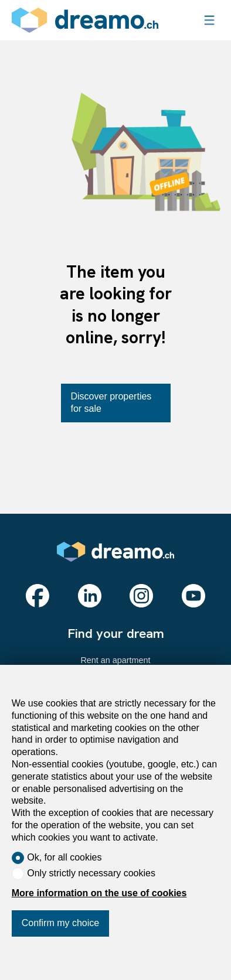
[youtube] (193, 596)
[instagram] (141, 596)
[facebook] (38, 596)
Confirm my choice (60, 923)
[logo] (85, 20)
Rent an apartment (115, 660)
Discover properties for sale (111, 402)
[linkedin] (90, 596)
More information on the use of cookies (99, 893)
